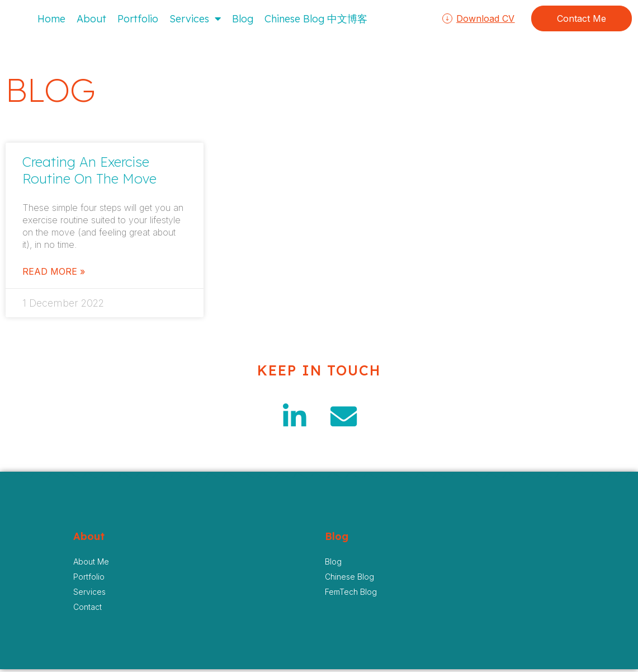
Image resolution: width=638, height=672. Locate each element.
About (91, 19)
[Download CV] (447, 18)
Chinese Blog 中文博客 (316, 19)
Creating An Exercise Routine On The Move (89, 170)
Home (51, 19)
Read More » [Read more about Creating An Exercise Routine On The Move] (54, 271)
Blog (243, 19)
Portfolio (138, 19)
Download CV (485, 18)
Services (195, 18)
